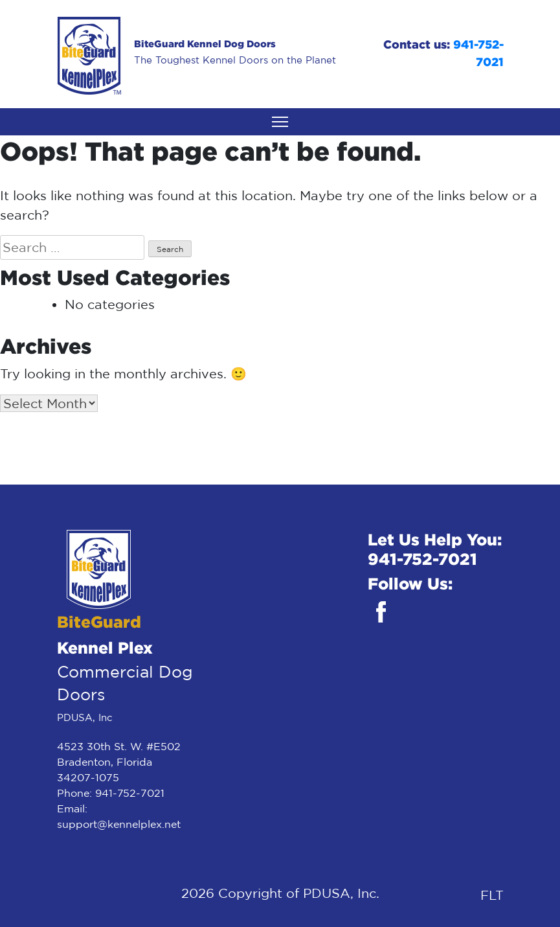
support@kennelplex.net (119, 824)
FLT (492, 895)
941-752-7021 (130, 793)
